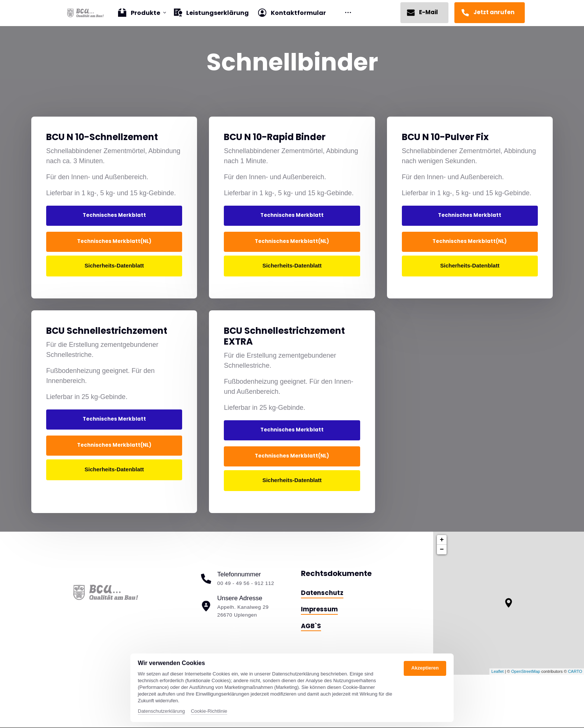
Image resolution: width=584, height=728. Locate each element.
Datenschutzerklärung (161, 711)
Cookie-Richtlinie (209, 711)
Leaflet (497, 671)
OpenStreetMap (526, 671)
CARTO (575, 671)
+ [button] (442, 540)
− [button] (442, 550)
